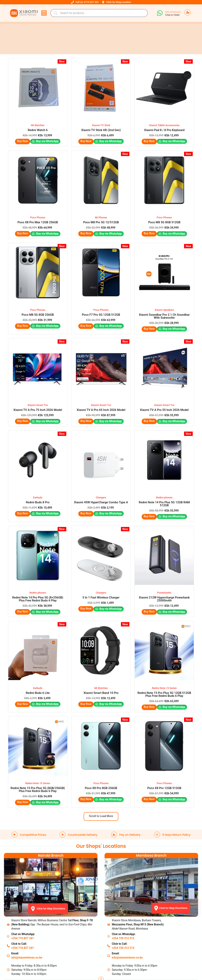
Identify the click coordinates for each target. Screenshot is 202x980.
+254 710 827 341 (22, 889)
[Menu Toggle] (44, 13)
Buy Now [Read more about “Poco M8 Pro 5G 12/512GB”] (86, 221)
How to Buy (73, 959)
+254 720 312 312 (123, 889)
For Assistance (173, 12)
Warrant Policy (26, 949)
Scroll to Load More (101, 766)
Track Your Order (28, 964)
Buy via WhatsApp (47, 135)
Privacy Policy (26, 954)
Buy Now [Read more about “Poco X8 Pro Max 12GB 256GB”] (22, 221)
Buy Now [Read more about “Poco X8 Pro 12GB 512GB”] (149, 749)
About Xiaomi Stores (79, 945)
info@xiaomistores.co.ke (27, 908)
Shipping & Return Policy (32, 945)
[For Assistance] (160, 13)
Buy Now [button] (22, 135)
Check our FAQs (76, 964)
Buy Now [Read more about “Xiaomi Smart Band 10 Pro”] (86, 660)
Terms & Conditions (29, 959)
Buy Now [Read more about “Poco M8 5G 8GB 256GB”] (22, 307)
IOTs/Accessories (77, 968)
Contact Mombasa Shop (81, 954)
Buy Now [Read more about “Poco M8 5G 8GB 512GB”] (149, 221)
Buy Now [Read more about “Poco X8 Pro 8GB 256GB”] (86, 749)
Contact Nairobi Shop (79, 949)
